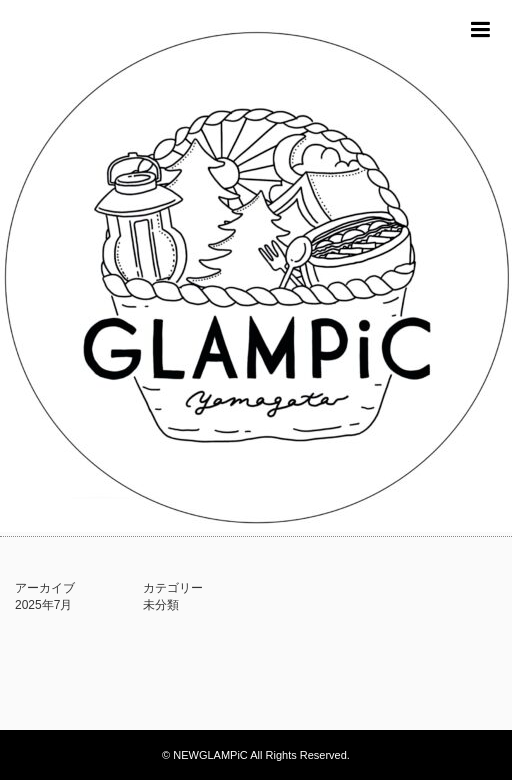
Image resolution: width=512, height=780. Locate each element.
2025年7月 (43, 605)
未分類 (161, 605)
